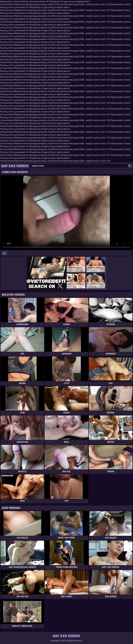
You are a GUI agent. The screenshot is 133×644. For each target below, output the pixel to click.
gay (4, 253)
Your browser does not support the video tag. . (66, 213)
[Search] (130, 166)
